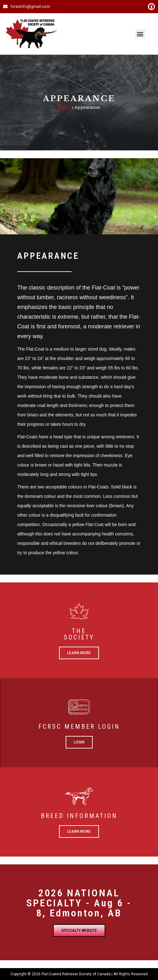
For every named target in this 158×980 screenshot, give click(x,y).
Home (64, 107)
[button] (140, 34)
